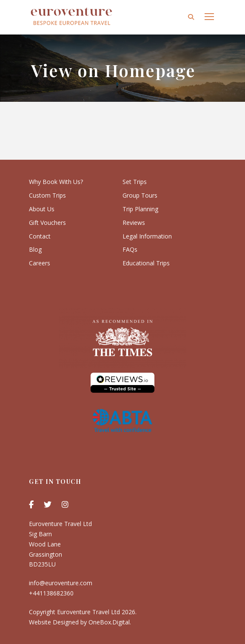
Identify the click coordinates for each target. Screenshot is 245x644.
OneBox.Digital (109, 622)
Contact (40, 236)
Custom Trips (47, 195)
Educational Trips (146, 263)
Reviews (134, 223)
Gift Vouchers (47, 223)
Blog (35, 249)
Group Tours (140, 195)
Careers (40, 263)
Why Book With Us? (56, 182)
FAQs (130, 249)
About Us (42, 209)
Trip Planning (140, 209)
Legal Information (147, 236)
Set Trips (135, 182)
